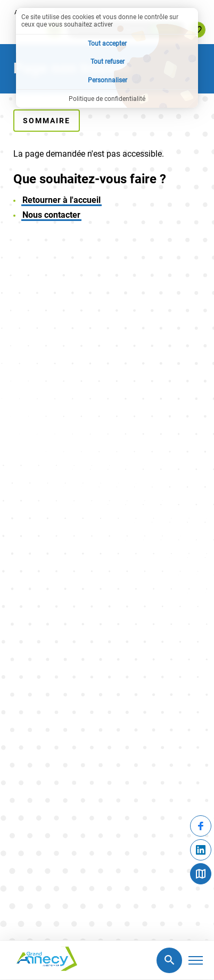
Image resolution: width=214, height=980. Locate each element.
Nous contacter (51, 215)
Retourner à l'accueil (61, 200)
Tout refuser (108, 62)
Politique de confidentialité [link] (107, 99)
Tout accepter (107, 44)
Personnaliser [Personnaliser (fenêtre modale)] (108, 80)
